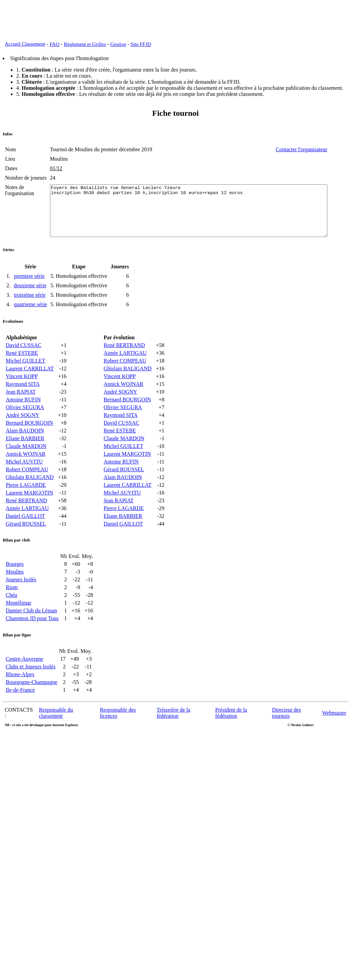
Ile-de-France (20, 706)
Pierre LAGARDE (26, 501)
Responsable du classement (56, 729)
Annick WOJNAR (26, 470)
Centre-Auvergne (24, 675)
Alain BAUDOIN (25, 447)
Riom (12, 603)
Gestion (118, 44)
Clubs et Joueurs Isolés (31, 683)
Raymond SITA (23, 400)
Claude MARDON (26, 462)
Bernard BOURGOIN (29, 439)
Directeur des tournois (286, 729)
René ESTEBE (22, 369)
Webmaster (334, 729)
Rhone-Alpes (20, 691)
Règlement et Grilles (85, 44)
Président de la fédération (231, 729)
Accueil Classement (25, 44)
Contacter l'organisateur (323, 149)
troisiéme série (30, 311)
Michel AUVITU (24, 478)
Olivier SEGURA (25, 423)
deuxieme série (30, 302)
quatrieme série (30, 321)
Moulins (15, 588)
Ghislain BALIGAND (30, 493)
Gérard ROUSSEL (26, 540)
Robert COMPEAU (27, 486)
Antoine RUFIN (23, 416)
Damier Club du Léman (31, 627)
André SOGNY (22, 431)
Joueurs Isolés (21, 596)
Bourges (15, 580)
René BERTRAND (26, 517)
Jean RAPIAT (21, 408)
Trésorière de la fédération (173, 729)
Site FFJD (141, 44)
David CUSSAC (23, 361)
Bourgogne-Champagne (32, 698)
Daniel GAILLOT (25, 532)
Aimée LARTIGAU (27, 524)
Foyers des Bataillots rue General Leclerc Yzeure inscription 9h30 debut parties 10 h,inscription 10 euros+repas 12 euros (193, 222)
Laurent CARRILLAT (30, 385)
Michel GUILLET (26, 377)
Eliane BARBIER (25, 455)
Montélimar (19, 619)
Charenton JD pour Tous (32, 634)
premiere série (29, 292)
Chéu (11, 611)
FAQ (55, 44)
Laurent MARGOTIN (29, 509)
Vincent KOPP (22, 392)
